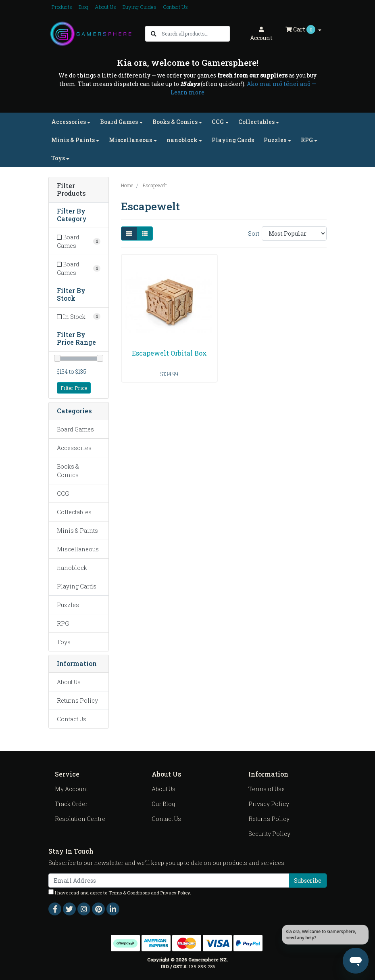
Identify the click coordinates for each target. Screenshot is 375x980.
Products (62, 7)
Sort (254, 233)
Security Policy (269, 834)
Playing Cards (233, 140)
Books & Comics (68, 471)
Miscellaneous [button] (130, 140)
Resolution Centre (80, 819)
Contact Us (175, 7)
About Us (105, 7)
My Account (71, 789)
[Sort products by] (294, 233)
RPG (63, 623)
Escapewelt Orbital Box (169, 353)
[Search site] (154, 34)
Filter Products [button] (71, 190)
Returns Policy (77, 700)
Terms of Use (267, 789)
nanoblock (72, 568)
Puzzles (68, 605)
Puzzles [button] (275, 140)
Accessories (74, 448)
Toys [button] (58, 158)
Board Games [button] (119, 122)
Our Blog (163, 804)
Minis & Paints (77, 531)
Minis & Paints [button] (73, 140)
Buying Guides (140, 7)
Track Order (71, 804)
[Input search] (195, 34)
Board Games (75, 429)
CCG (63, 493)
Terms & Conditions (129, 893)
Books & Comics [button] (175, 122)
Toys (64, 642)
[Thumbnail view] (129, 233)
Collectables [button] (256, 122)
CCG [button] (218, 122)
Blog (83, 7)
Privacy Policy (269, 804)
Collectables (74, 512)
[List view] (145, 233)
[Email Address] (169, 881)
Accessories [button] (69, 122)
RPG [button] (307, 140)
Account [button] (261, 34)
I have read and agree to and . (120, 892)
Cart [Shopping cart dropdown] (301, 29)
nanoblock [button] (182, 140)
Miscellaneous (78, 549)
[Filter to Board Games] (79, 241)
